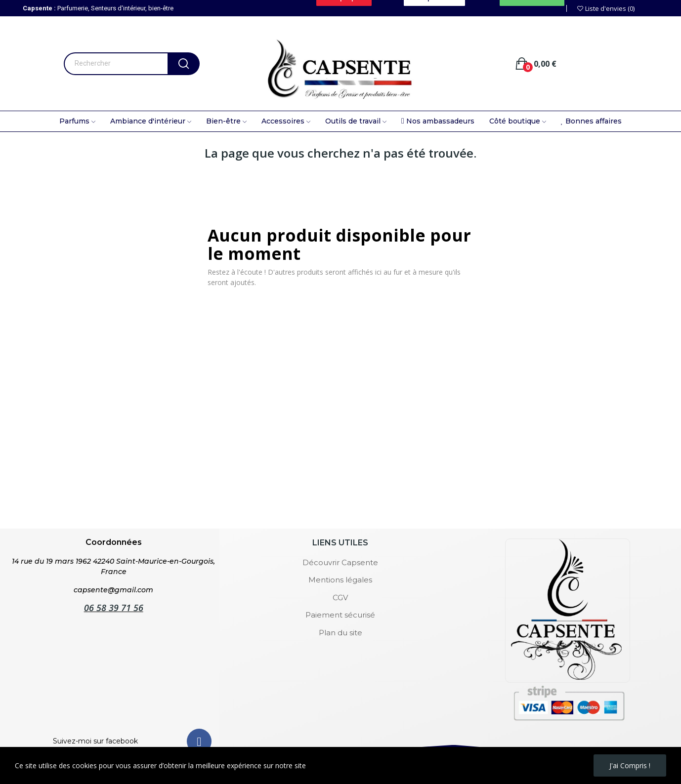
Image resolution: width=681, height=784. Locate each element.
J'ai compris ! (630, 765)
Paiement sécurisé (340, 615)
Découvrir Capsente (340, 562)
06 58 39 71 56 (114, 608)
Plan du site (340, 633)
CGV (340, 598)
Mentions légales (340, 580)
